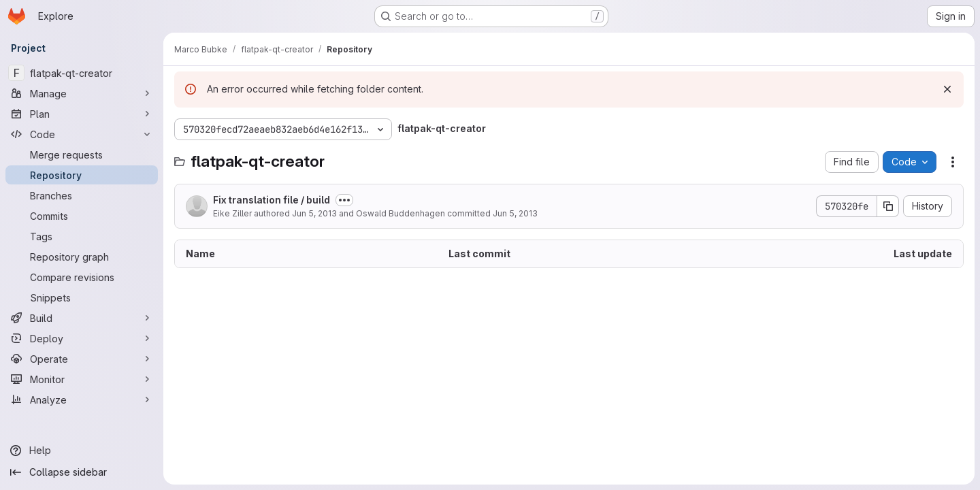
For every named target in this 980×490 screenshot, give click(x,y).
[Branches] (82, 195)
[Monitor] (82, 379)
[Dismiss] (947, 89)
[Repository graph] (82, 257)
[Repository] (82, 175)
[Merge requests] (82, 154)
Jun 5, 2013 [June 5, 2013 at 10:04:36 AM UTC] (515, 213)
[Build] (82, 318)
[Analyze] (82, 399)
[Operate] (82, 359)
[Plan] (82, 114)
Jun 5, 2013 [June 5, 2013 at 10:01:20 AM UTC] (314, 213)
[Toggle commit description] (344, 200)
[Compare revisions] (82, 277)
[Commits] (82, 216)
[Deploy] (82, 338)
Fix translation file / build (272, 200)
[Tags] (82, 236)
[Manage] (82, 93)
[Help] (82, 451)
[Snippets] (82, 297)
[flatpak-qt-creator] (82, 73)
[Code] (82, 134)
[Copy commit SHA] (888, 206)
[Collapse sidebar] (82, 472)
